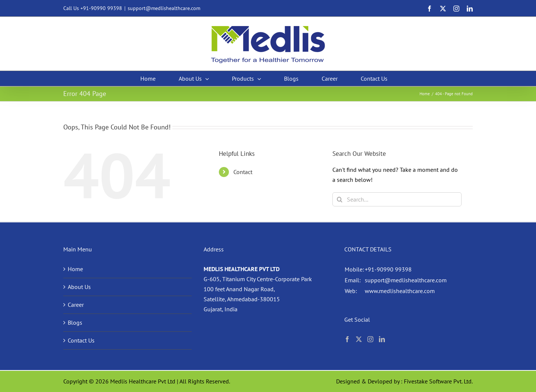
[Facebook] (347, 339)
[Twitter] (359, 339)
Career (76, 305)
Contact (243, 172)
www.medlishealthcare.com (400, 291)
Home (75, 269)
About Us (79, 287)
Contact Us (81, 340)
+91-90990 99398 (101, 8)
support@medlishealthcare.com (164, 8)
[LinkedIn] (382, 339)
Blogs (75, 322)
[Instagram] (370, 339)
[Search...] (397, 199)
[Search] (339, 199)
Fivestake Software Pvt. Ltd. (438, 381)
